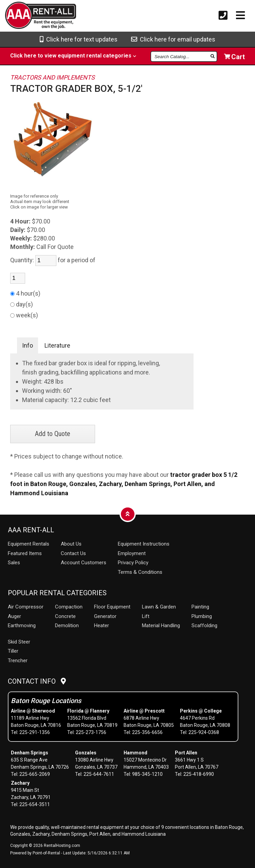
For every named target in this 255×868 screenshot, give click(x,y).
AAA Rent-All (31, 530)
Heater (102, 625)
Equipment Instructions (144, 544)
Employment (132, 553)
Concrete (65, 616)
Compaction (69, 607)
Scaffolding (204, 625)
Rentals (29, 544)
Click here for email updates (173, 39)
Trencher (18, 661)
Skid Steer (19, 642)
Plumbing (202, 616)
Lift (146, 616)
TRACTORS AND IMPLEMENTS (52, 77)
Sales (14, 563)
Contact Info (37, 681)
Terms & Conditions (140, 572)
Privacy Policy (133, 563)
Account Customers (84, 563)
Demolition (67, 625)
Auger (14, 616)
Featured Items (25, 553)
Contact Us (73, 553)
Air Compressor (26, 607)
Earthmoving (22, 625)
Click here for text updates (79, 39)
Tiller (13, 651)
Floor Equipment (112, 607)
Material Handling (161, 625)
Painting (200, 607)
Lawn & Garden (159, 607)
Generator (105, 616)
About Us (71, 544)
